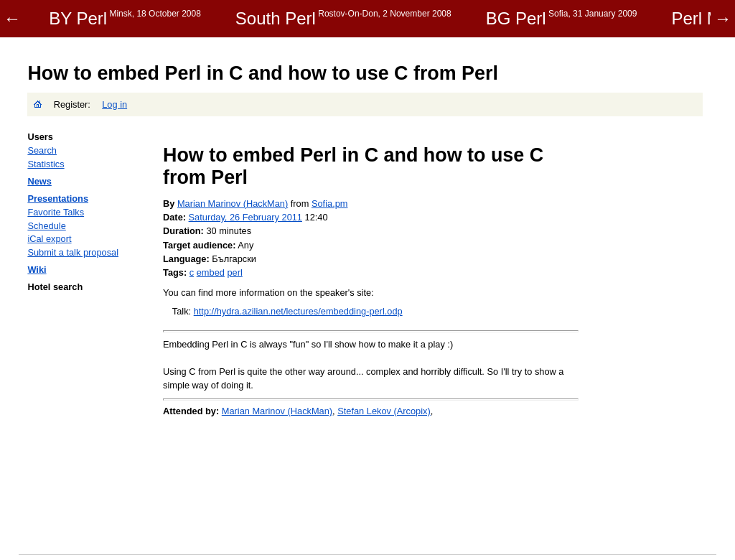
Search (42, 150)
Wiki (37, 270)
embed (211, 272)
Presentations (58, 199)
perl (234, 272)
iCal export (49, 239)
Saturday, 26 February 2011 (245, 217)
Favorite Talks (56, 212)
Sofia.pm (330, 204)
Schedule (46, 226)
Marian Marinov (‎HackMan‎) (233, 204)
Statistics (46, 164)
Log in (114, 104)
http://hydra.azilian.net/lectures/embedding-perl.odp (298, 311)
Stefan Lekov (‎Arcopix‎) (384, 411)
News (39, 181)
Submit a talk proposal (73, 252)
